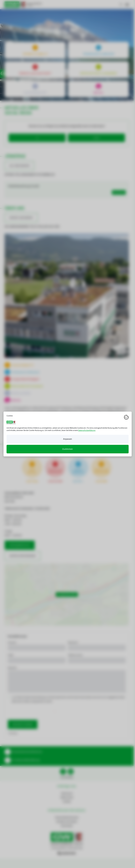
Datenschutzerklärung (87, 430)
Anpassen (68, 439)
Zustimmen (67, 449)
